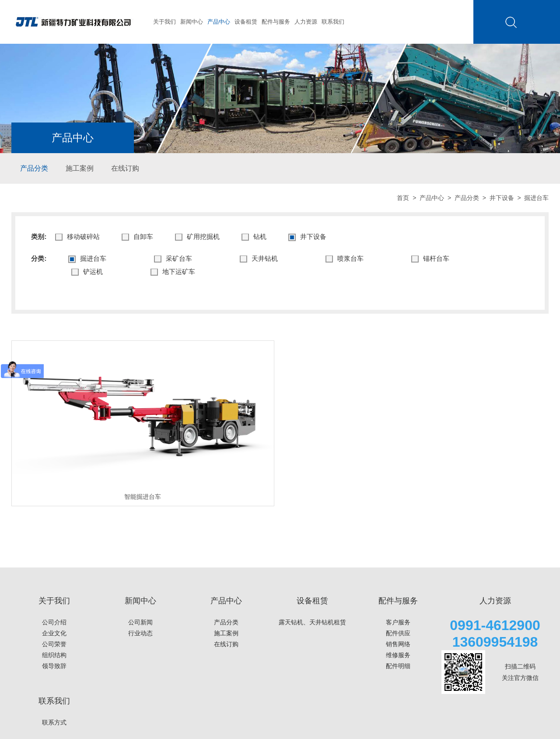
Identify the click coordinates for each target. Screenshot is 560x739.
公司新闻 (140, 622)
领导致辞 (54, 666)
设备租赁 (246, 22)
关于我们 (164, 22)
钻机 (254, 237)
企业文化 (54, 633)
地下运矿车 (173, 272)
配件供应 (398, 633)
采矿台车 (173, 259)
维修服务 (398, 655)
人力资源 (306, 22)
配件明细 (398, 666)
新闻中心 (192, 22)
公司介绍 (54, 622)
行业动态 (140, 633)
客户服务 (398, 622)
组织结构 (54, 655)
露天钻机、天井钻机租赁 (312, 622)
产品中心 (219, 22)
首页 (403, 198)
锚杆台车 (430, 259)
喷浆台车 (345, 259)
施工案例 (80, 168)
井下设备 (502, 198)
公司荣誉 (54, 644)
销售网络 (398, 644)
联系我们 (333, 22)
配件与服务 (276, 22)
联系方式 (54, 722)
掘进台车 (87, 259)
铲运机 (87, 272)
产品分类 (34, 168)
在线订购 (125, 168)
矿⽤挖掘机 (197, 237)
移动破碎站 (77, 237)
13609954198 (495, 642)
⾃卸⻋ (137, 237)
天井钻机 (259, 259)
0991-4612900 (495, 625)
